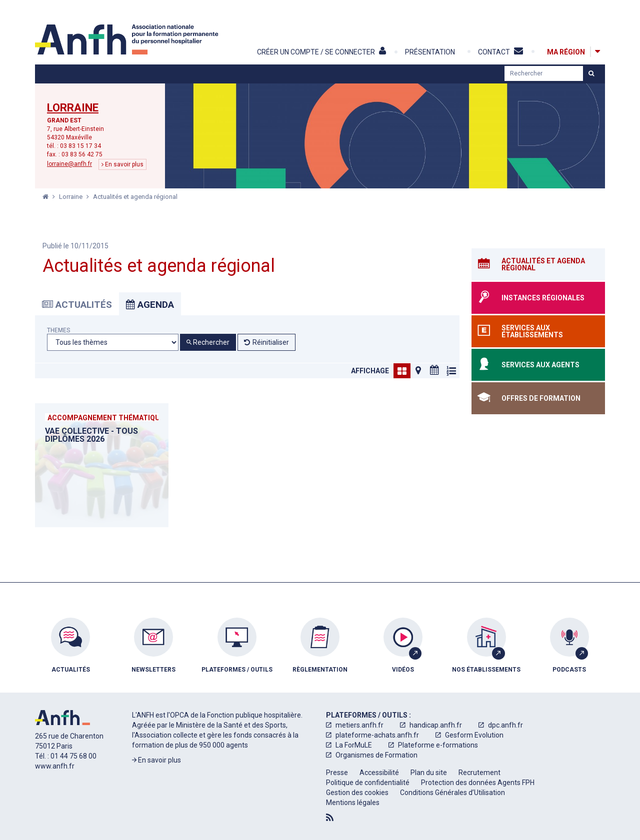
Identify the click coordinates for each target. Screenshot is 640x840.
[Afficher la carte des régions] (597, 52)
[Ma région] (566, 52)
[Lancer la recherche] (591, 73)
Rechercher (208, 342)
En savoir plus (122, 164)
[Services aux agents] (538, 365)
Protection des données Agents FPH (478, 783)
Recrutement (479, 773)
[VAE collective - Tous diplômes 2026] (102, 465)
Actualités (77, 305)
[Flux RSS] (330, 818)
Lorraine (73, 108)
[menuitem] (70, 653)
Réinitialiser (271, 342)
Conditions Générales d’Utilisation (452, 793)
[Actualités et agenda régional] (538, 264)
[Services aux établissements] (538, 331)
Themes (58, 331)
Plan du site (429, 773)
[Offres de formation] (538, 398)
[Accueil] (128, 39)
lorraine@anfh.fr (69, 164)
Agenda (150, 305)
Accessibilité (379, 773)
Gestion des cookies (357, 793)
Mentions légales (353, 803)
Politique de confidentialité (368, 783)
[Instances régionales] (538, 298)
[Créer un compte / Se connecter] (330, 52)
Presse (337, 773)
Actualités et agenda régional (135, 197)
